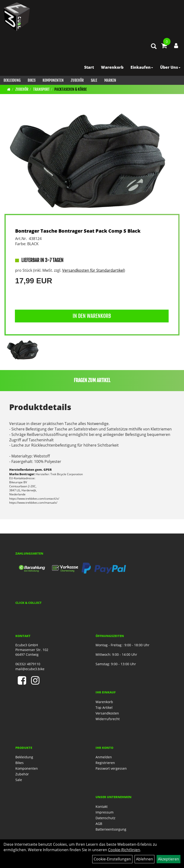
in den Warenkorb (92, 316)
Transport (41, 89)
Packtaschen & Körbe (71, 89)
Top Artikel (104, 708)
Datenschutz (105, 818)
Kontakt (102, 807)
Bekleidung (12, 80)
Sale (94, 80)
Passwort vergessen (111, 768)
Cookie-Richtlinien (124, 850)
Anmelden (104, 757)
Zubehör (77, 80)
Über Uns (170, 67)
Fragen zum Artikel (92, 380)
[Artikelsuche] (154, 47)
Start (89, 67)
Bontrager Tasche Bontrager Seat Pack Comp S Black (78, 231)
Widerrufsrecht (108, 719)
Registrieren (105, 763)
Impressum (105, 812)
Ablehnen (145, 859)
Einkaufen (142, 67)
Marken (110, 80)
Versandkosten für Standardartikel (93, 270)
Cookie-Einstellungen (112, 859)
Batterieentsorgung (111, 829)
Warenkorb (112, 67)
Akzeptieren (169, 859)
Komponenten (53, 80)
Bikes (32, 80)
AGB (99, 824)
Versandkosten (107, 713)
